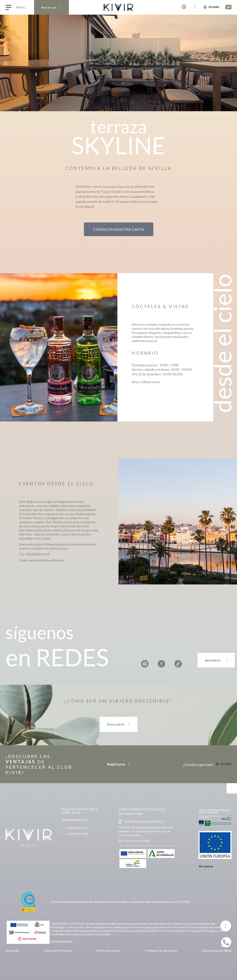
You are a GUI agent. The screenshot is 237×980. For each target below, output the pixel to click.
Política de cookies (108, 950)
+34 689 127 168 (77, 834)
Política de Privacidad (58, 950)
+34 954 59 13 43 (78, 828)
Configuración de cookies (161, 950)
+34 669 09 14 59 (37, 554)
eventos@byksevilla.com (46, 560)
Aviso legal (12, 950)
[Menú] (9, 7)
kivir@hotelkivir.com (75, 820)
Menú (20, 7)
